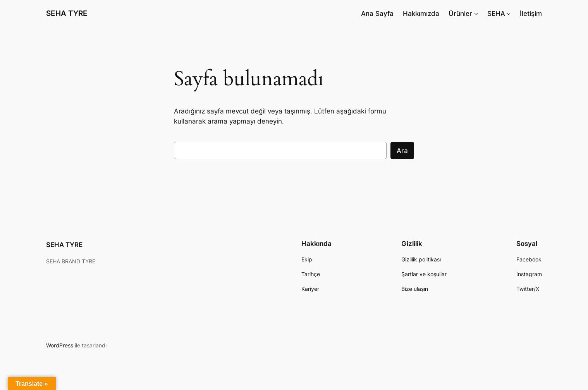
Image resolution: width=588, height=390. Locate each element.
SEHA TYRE (67, 13)
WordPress (60, 345)
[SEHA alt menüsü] (509, 14)
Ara (402, 151)
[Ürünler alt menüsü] (476, 14)
